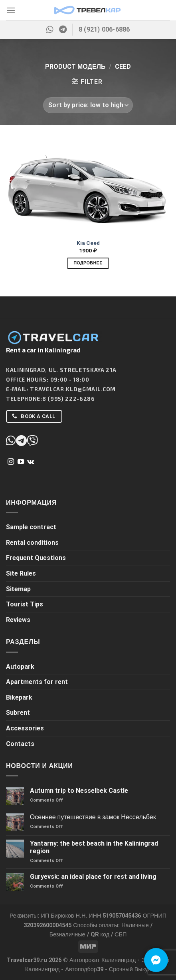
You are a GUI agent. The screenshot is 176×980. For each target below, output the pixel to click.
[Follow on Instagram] (11, 462)
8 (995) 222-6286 (69, 399)
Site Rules (21, 573)
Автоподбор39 (84, 969)
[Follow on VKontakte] (31, 462)
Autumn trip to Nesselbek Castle (79, 791)
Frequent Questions (36, 558)
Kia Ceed (88, 243)
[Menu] (11, 10)
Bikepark (19, 697)
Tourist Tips (25, 604)
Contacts (20, 744)
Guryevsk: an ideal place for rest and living (93, 877)
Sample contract (31, 527)
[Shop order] (88, 105)
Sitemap (18, 589)
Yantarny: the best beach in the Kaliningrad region (94, 847)
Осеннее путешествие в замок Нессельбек (93, 817)
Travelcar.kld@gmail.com (73, 389)
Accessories (25, 728)
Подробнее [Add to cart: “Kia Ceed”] (88, 263)
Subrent (18, 713)
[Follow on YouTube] (21, 462)
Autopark (20, 667)
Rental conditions (32, 543)
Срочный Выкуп (130, 969)
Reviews (18, 620)
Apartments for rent (37, 682)
